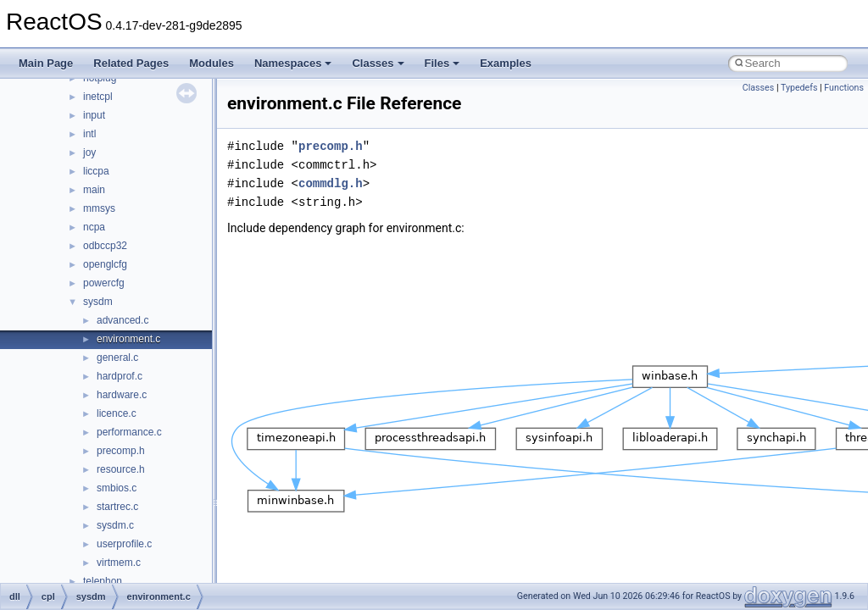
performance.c (129, 432)
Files (442, 63)
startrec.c (117, 507)
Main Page (46, 63)
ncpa (94, 227)
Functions (844, 88)
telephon (103, 581)
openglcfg (105, 264)
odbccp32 (105, 246)
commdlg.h (331, 183)
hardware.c (122, 395)
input (94, 115)
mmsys (99, 208)
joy (89, 152)
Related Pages (131, 63)
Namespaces (293, 63)
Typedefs (799, 88)
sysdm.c (115, 525)
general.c (117, 358)
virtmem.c (119, 563)
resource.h (121, 469)
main (94, 190)
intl (89, 134)
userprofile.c (124, 544)
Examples (506, 63)
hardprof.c (120, 376)
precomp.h (121, 451)
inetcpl (98, 97)
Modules (211, 63)
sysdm (98, 302)
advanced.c (122, 320)
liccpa (96, 171)
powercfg (104, 283)
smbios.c (117, 488)
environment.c (128, 339)
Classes (378, 63)
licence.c (117, 413)
